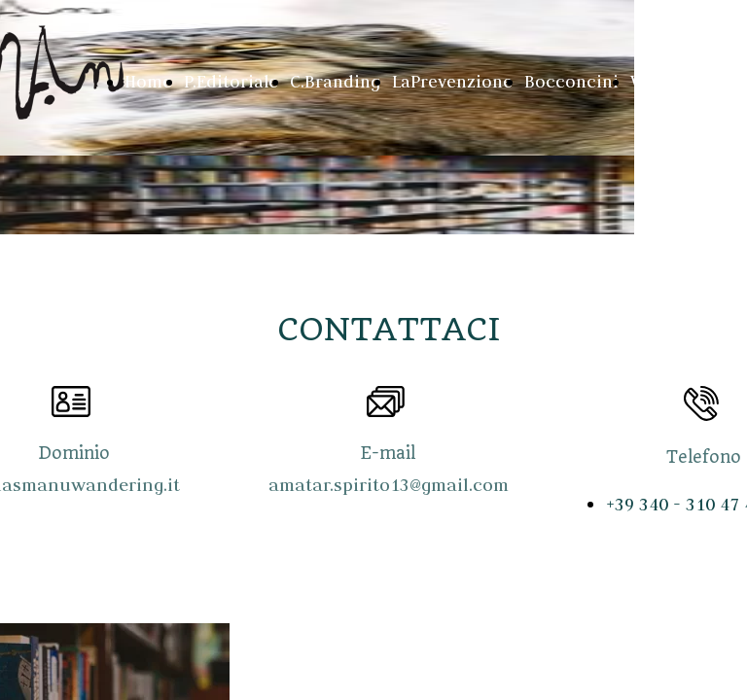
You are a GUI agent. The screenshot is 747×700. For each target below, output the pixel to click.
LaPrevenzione (452, 82)
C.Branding (335, 82)
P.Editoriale (231, 82)
